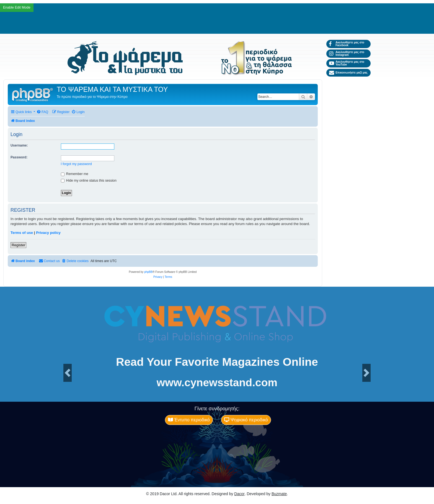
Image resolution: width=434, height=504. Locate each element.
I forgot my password (76, 164)
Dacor (239, 494)
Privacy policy (48, 233)
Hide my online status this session (89, 181)
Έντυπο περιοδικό (189, 420)
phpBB (148, 272)
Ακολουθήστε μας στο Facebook (347, 44)
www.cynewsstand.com (217, 382)
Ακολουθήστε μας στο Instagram (347, 53)
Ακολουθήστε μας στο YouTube (347, 63)
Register (18, 245)
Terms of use (22, 233)
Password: (19, 157)
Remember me (75, 174)
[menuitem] (42, 112)
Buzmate (279, 494)
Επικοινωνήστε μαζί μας (348, 73)
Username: (19, 145)
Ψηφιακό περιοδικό (246, 420)
